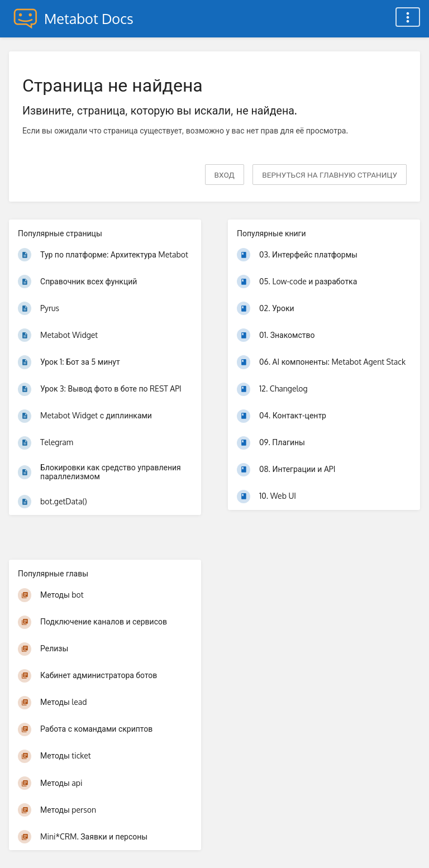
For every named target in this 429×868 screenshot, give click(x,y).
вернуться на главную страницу (330, 175)
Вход (225, 175)
